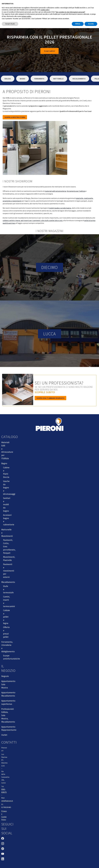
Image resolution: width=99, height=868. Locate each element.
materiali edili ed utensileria (55, 191)
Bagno (23, 79)
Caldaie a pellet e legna (6, 617)
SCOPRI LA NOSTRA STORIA (15, 117)
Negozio (5, 676)
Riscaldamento (79, 79)
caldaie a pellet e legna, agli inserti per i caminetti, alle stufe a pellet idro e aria (33, 220)
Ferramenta (39, 79)
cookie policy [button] (45, 10)
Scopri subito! (49, 51)
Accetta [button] (91, 24)
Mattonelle (58, 79)
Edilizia (8, 79)
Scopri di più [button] (10, 24)
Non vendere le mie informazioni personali (70, 12)
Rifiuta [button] (78, 24)
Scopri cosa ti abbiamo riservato (50, 398)
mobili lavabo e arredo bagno (60, 208)
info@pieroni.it (7, 801)
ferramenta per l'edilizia (76, 191)
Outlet (4, 735)
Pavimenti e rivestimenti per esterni (9, 571)
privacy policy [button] (26, 16)
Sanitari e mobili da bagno (7, 504)
